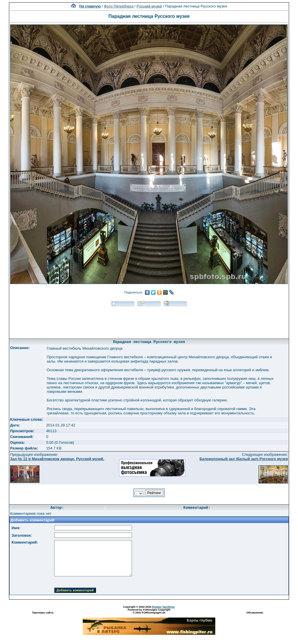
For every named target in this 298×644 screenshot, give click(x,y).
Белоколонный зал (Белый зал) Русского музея (244, 459)
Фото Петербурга (119, 6)
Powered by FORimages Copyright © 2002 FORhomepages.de (149, 611)
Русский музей (149, 6)
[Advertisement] (149, 321)
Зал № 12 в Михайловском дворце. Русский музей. (57, 459)
